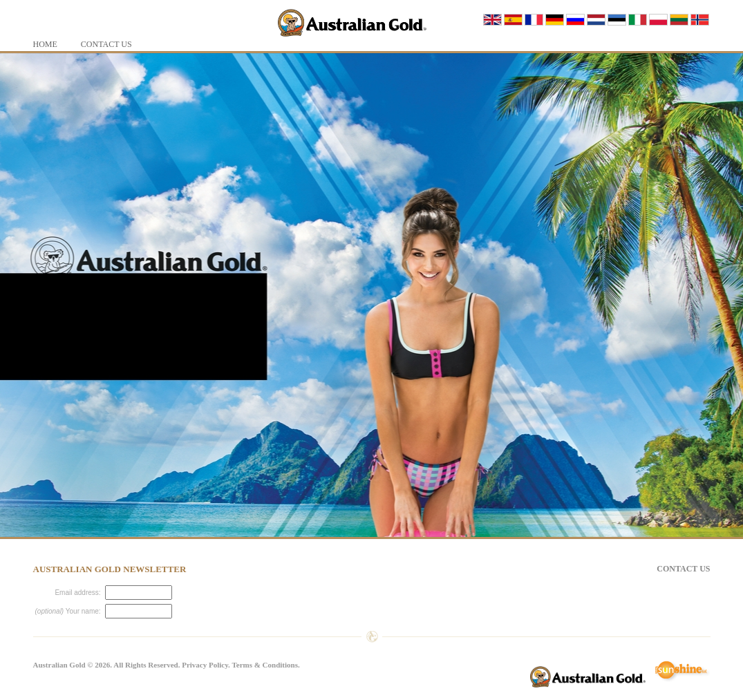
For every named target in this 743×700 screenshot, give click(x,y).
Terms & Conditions (265, 665)
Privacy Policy (205, 665)
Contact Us (683, 569)
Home (45, 44)
